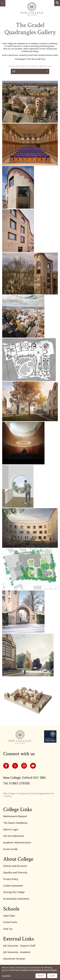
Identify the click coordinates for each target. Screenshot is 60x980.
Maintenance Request (15, 816)
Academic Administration (17, 842)
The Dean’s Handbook (15, 823)
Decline (41, 976)
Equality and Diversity (15, 872)
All (30, 71)
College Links (18, 809)
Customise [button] (6, 976)
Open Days (9, 916)
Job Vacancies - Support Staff (19, 946)
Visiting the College (14, 892)
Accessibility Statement (16, 899)
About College (18, 859)
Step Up (8, 929)
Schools (11, 909)
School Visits (10, 922)
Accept (52, 976)
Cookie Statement (13, 886)
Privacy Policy (11, 879)
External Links (19, 939)
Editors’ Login (11, 829)
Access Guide (10, 849)
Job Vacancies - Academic (17, 952)
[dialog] (30, 973)
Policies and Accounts (15, 866)
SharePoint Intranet (14, 959)
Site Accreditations (14, 836)
